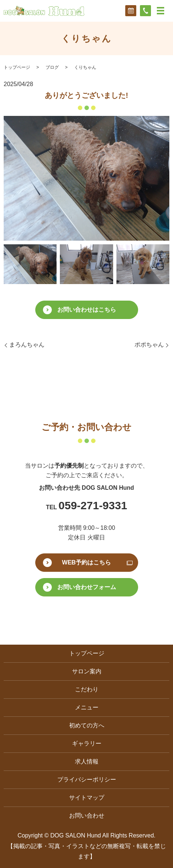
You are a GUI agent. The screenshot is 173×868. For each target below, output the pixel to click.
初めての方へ (87, 725)
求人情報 (87, 761)
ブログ (52, 67)
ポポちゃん (149, 345)
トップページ (17, 67)
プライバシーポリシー (87, 780)
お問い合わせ (87, 816)
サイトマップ (87, 798)
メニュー (87, 707)
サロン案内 (87, 671)
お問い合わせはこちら (87, 310)
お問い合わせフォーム (87, 587)
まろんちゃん (27, 345)
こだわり (87, 689)
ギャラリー (87, 743)
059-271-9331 (93, 506)
